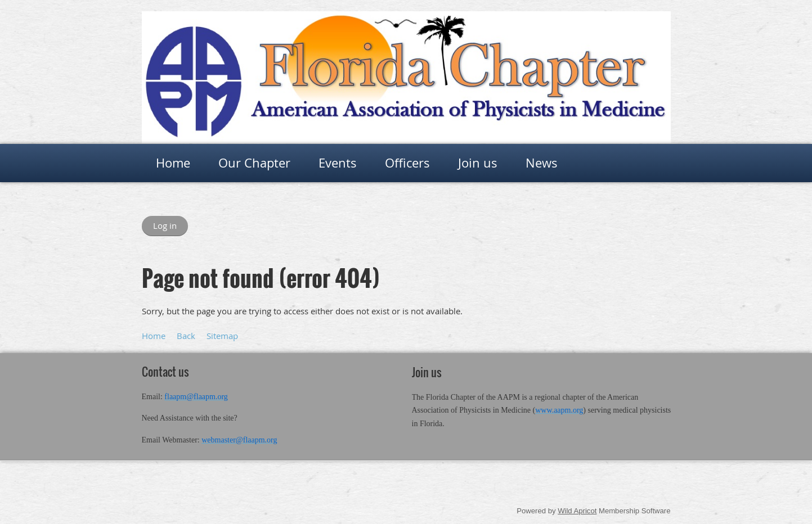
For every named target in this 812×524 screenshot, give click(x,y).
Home (154, 336)
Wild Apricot (577, 511)
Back (186, 336)
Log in (165, 225)
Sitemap (222, 336)
